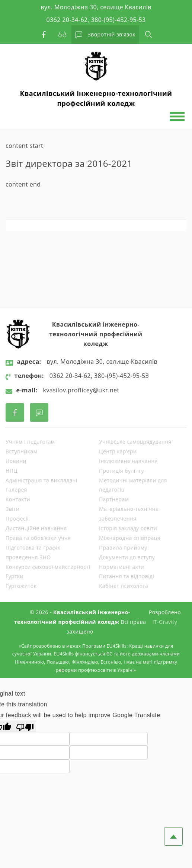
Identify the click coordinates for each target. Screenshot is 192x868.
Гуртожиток (21, 586)
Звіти (12, 509)
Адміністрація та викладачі (41, 480)
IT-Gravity (165, 622)
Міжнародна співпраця (130, 538)
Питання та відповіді (127, 576)
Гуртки (15, 576)
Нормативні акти (121, 567)
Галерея (16, 490)
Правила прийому (123, 548)
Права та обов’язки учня (38, 538)
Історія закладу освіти (128, 528)
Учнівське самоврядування (135, 442)
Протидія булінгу (121, 471)
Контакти (18, 499)
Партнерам (114, 499)
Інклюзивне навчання (128, 461)
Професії (17, 519)
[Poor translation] (25, 726)
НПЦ (12, 471)
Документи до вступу (127, 557)
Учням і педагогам (30, 442)
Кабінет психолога (124, 586)
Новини (16, 461)
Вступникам (21, 451)
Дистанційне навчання (36, 528)
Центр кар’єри (118, 451)
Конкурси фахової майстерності (48, 567)
